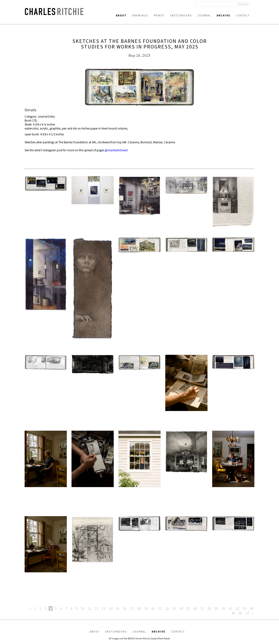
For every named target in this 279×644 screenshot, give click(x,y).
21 (160, 608)
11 (90, 608)
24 (181, 608)
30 (223, 608)
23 (174, 608)
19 (146, 608)
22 (167, 608)
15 (118, 608)
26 (195, 608)
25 (188, 608)
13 (104, 608)
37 (247, 613)
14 (111, 608)
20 (153, 608)
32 (237, 608)
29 (216, 608)
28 (209, 608)
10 (83, 608)
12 (97, 608)
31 (230, 608)
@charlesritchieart (116, 150)
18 (139, 608)
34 (251, 608)
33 (244, 608)
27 (202, 608)
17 (132, 608)
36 (240, 613)
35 (233, 613)
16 (125, 608)
